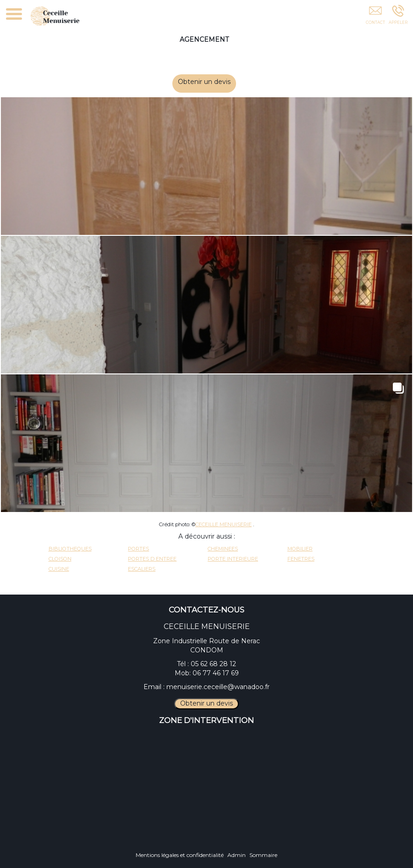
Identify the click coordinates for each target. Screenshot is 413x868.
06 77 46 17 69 (216, 673)
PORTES (138, 549)
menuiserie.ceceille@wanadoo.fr (218, 687)
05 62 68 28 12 (213, 664)
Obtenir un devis (211, 82)
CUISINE (59, 569)
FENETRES (301, 559)
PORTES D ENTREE (152, 559)
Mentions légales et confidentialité (180, 855)
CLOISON (60, 559)
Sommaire (263, 855)
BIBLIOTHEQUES (70, 549)
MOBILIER (300, 549)
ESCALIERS (142, 569)
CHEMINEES (223, 549)
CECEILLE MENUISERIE (223, 524)
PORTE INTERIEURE (233, 559)
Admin (237, 855)
